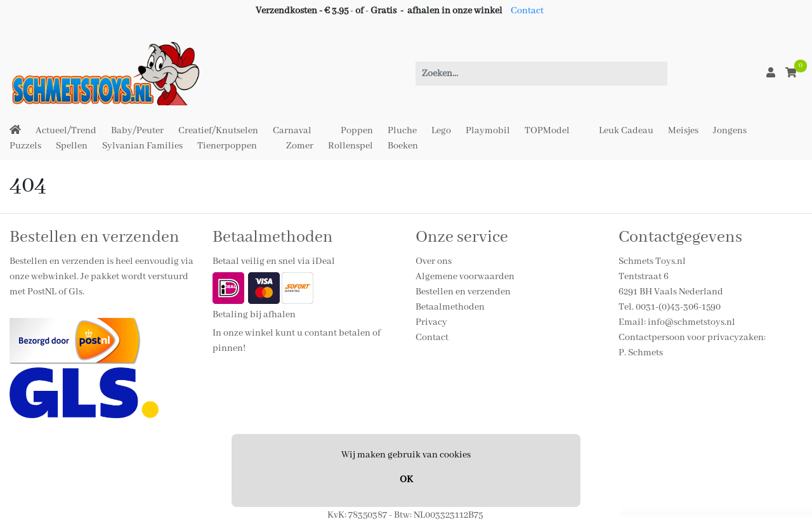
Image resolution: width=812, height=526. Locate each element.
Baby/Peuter (137, 131)
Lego (441, 131)
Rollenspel (350, 146)
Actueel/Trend (66, 131)
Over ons (434, 261)
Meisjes (683, 131)
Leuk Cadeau (626, 131)
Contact (527, 11)
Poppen (357, 131)
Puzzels (25, 146)
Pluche (402, 131)
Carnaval (292, 131)
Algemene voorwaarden (465, 277)
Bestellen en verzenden (463, 292)
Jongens (730, 131)
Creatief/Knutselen (218, 131)
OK (406, 480)
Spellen (72, 146)
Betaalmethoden (450, 307)
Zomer (300, 146)
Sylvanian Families (142, 146)
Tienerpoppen (227, 146)
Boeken (403, 146)
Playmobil (488, 131)
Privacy (431, 322)
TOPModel (547, 131)
